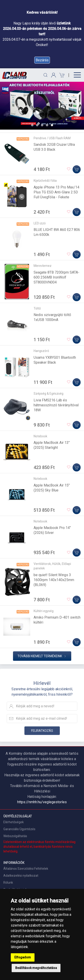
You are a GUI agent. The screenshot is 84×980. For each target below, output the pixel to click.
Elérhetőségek (14, 822)
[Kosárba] (77, 169)
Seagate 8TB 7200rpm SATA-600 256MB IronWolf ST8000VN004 (56, 277)
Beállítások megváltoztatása (36, 968)
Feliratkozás (42, 731)
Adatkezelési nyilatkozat (21, 876)
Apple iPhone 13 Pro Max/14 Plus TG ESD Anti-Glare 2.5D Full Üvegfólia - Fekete (56, 192)
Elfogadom (23, 957)
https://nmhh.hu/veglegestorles (42, 802)
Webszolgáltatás (15, 836)
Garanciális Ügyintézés (19, 829)
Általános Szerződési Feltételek (26, 869)
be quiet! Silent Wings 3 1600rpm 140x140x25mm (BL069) (54, 580)
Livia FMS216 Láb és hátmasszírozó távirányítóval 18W (56, 405)
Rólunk (8, 883)
